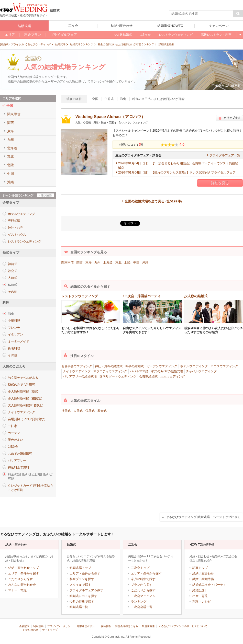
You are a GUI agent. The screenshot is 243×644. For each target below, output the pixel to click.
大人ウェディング (173, 376)
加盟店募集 (148, 626)
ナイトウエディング (21, 412)
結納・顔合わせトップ (24, 568)
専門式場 (14, 221)
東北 (118, 262)
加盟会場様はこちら (127, 626)
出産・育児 (200, 596)
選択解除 (46, 195)
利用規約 (38, 626)
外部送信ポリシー (87, 626)
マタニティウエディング (110, 371)
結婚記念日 (200, 590)
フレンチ (14, 328)
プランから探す (142, 585)
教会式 (12, 271)
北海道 (108, 262)
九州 (97, 262)
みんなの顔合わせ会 (22, 585)
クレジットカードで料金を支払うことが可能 (30, 488)
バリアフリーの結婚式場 (80, 376)
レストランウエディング (24, 241)
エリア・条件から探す (24, 573)
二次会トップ (140, 568)
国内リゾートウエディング (118, 376)
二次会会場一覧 (142, 607)
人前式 (12, 278)
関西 (80, 262)
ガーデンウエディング (162, 366)
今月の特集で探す (82, 602)
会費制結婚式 (148, 376)
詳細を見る (220, 183)
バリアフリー (17, 461)
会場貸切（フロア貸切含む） (27, 419)
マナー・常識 (17, 590)
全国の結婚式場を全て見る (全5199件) (153, 201)
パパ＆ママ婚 (139, 371)
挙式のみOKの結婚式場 (167, 371)
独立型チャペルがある (23, 378)
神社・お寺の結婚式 (109, 366)
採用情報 (106, 626)
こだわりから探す (20, 579)
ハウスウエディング (224, 366)
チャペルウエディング (201, 371)
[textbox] (201, 14)
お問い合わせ (31, 630)
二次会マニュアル (143, 596)
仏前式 (90, 411)
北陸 (127, 262)
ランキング (139, 602)
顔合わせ (208, 573)
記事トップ (200, 568)
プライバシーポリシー (60, 626)
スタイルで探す (80, 585)
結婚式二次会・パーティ (209, 585)
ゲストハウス (17, 235)
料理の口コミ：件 (131, 145)
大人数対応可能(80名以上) (26, 405)
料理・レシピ (202, 602)
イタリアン (15, 335)
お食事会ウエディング (77, 366)
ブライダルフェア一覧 (225, 155)
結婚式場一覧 (79, 607)
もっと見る (240, 35)
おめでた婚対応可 (20, 454)
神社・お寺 (15, 228)
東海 (89, 262)
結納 (195, 573)
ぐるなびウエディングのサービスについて (183, 626)
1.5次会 (13, 447)
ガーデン (14, 433)
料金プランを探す (82, 579)
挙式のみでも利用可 (21, 385)
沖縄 (145, 262)
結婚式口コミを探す (83, 596)
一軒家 (12, 426)
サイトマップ (50, 630)
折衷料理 (14, 348)
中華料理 (14, 321)
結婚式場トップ (80, 568)
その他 (12, 292)
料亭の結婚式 (135, 366)
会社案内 (24, 626)
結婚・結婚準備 (203, 579)
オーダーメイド (18, 341)
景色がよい (15, 440)
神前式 (12, 264)
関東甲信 (68, 262)
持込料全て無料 (18, 467)
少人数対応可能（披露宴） (26, 398)
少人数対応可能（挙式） (24, 392)
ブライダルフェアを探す (86, 590)
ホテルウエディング (21, 214)
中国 (136, 262)
